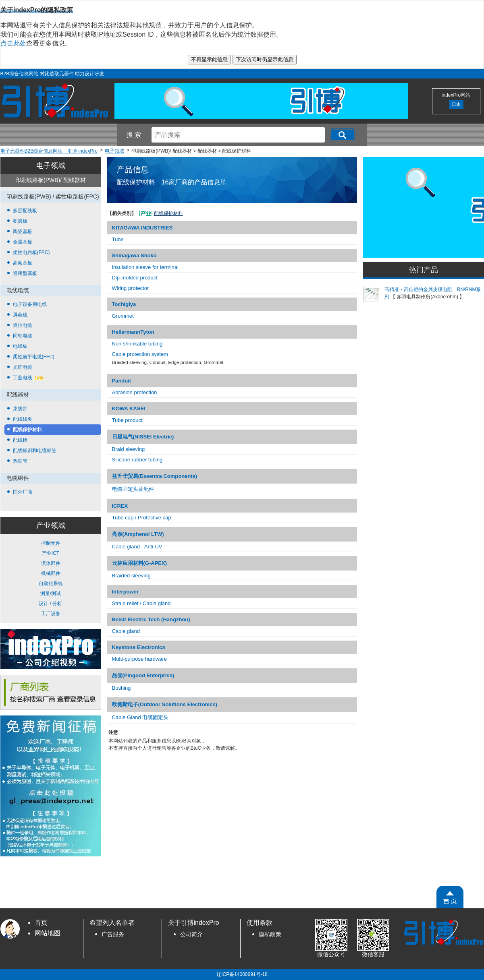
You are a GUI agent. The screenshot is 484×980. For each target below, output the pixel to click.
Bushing (122, 688)
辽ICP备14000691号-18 (242, 974)
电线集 (20, 346)
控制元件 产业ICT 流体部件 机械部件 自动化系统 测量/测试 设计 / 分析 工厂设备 (51, 578)
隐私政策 (270, 934)
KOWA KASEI (129, 408)
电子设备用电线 (30, 304)
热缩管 (20, 461)
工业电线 (28, 378)
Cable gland (126, 631)
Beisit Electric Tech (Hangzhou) (151, 619)
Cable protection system (140, 354)
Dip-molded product (135, 278)
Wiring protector (131, 288)
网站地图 (48, 933)
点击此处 (13, 43)
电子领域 (51, 165)
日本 (456, 104)
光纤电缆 (23, 367)
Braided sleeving (131, 576)
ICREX (120, 506)
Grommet (123, 316)
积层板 (20, 221)
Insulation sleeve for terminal (145, 267)
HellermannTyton (133, 332)
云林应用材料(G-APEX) (140, 563)
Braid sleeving (129, 449)
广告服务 (113, 934)
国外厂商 (23, 492)
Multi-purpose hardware (140, 659)
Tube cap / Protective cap (142, 518)
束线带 (20, 409)
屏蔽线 (20, 315)
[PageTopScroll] (450, 897)
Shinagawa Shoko (134, 255)
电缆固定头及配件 (133, 489)
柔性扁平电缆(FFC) (34, 357)
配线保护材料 (27, 430)
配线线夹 (23, 419)
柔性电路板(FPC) (31, 252)
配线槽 (20, 440)
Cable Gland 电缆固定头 (140, 717)
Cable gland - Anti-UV (137, 547)
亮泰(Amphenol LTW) (138, 534)
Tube (118, 239)
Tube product (127, 420)
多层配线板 (25, 211)
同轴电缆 (23, 336)
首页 (41, 923)
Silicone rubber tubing (137, 460)
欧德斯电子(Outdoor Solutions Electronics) (165, 704)
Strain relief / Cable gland (141, 603)
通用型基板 (25, 273)
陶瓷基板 (23, 232)
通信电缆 (23, 325)
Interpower (125, 592)
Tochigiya (124, 304)
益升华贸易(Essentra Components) (155, 476)
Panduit (122, 381)
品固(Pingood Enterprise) (143, 675)
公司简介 (191, 934)
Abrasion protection (135, 392)
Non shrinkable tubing (137, 344)
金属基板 (23, 242)
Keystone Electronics (139, 647)
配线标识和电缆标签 (35, 451)
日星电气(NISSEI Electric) (143, 437)
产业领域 (51, 525)
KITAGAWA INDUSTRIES (142, 228)
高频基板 (23, 263)
